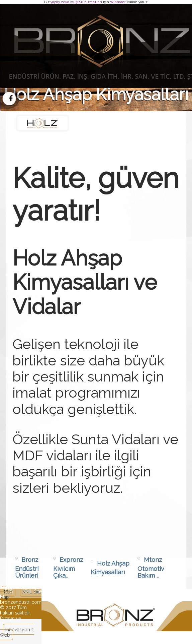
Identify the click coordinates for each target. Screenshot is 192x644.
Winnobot (118, 2)
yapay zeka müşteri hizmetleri (76, 2)
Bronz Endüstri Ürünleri (27, 568)
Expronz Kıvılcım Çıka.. (68, 568)
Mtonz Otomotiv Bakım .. (151, 568)
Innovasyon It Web (17, 632)
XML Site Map (21, 594)
